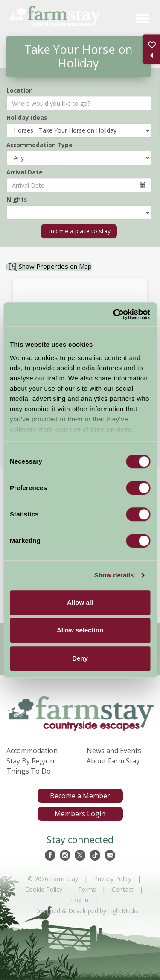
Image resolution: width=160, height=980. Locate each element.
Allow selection (80, 630)
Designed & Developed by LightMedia (86, 911)
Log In (80, 900)
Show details (114, 575)
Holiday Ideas (27, 117)
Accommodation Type (39, 145)
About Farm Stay (113, 761)
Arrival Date (25, 172)
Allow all (80, 602)
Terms (87, 889)
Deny (80, 658)
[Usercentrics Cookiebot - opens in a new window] (114, 314)
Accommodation (32, 751)
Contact (123, 889)
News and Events (114, 751)
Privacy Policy (113, 879)
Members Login (80, 814)
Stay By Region (30, 761)
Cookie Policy (44, 889)
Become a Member (80, 796)
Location (20, 90)
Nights (17, 199)
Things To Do (29, 771)
